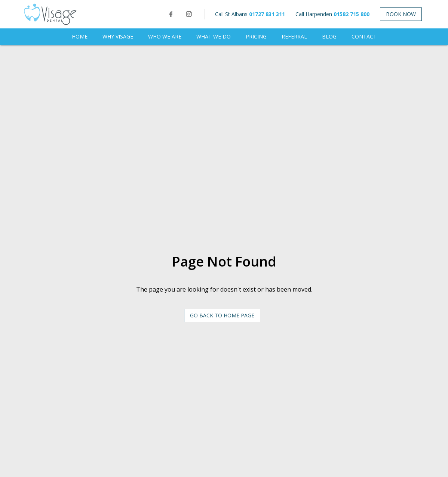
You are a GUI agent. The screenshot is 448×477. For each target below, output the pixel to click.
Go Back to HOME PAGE (222, 315)
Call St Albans (250, 14)
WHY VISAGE (118, 36)
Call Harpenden (332, 14)
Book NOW (401, 14)
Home (80, 36)
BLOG (329, 36)
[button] (165, 37)
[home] (50, 14)
